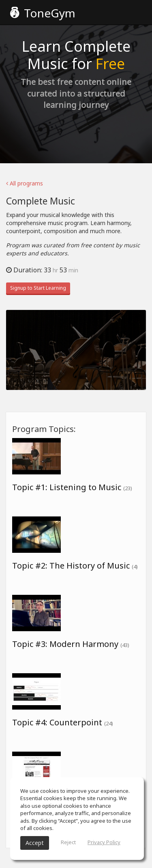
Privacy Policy (104, 842)
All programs (25, 183)
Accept (35, 843)
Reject (68, 842)
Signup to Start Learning (38, 288)
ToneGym (43, 13)
